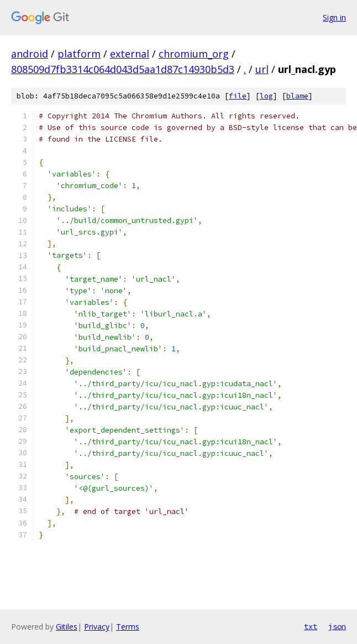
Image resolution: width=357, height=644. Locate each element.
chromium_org (194, 54)
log (266, 96)
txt (311, 626)
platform (79, 54)
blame (297, 96)
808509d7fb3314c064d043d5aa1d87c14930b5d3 (123, 69)
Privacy (97, 627)
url (262, 69)
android (30, 54)
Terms (128, 627)
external (130, 54)
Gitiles (67, 627)
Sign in (334, 17)
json (337, 626)
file (238, 96)
